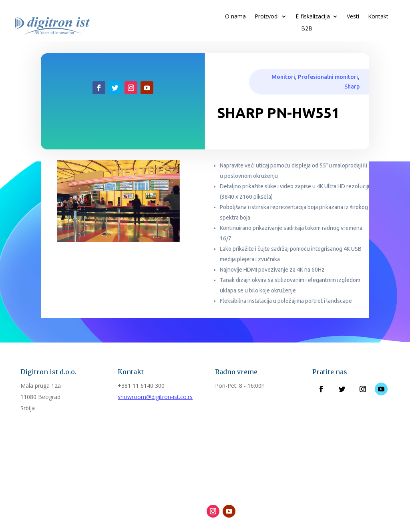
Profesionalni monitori (328, 77)
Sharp (352, 87)
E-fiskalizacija (313, 17)
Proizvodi (267, 17)
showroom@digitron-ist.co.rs (155, 397)
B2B (307, 29)
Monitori (283, 77)
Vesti (353, 17)
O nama (235, 17)
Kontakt (378, 17)
